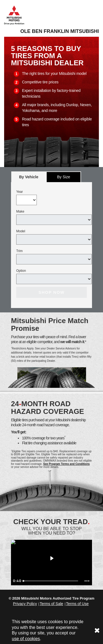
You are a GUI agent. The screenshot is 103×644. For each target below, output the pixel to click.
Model (21, 231)
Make (20, 211)
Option (21, 271)
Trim (20, 251)
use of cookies (26, 639)
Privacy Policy (25, 604)
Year (20, 192)
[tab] (29, 177)
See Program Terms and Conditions (66, 464)
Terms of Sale (52, 604)
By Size (64, 177)
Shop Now (51, 292)
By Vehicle (29, 178)
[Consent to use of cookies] (97, 630)
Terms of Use (77, 604)
